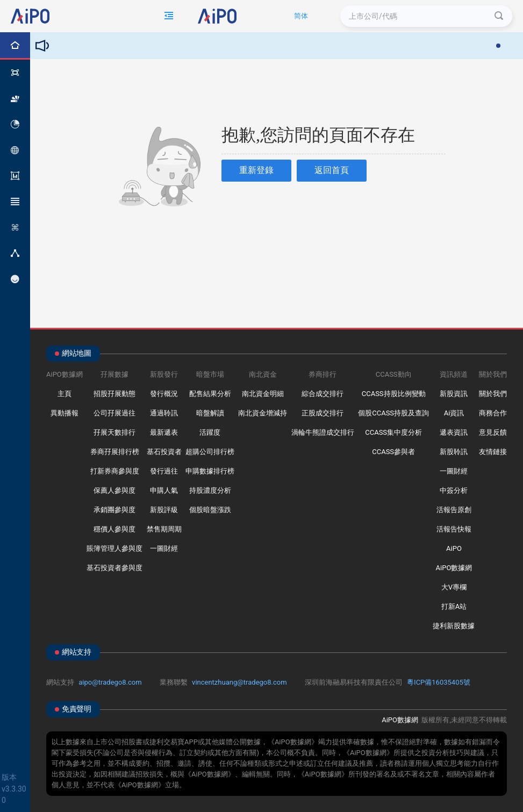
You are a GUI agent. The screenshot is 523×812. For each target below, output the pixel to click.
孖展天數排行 (114, 432)
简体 (301, 16)
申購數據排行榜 (210, 471)
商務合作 (493, 413)
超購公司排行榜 (210, 452)
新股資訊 (454, 394)
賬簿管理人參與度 (114, 548)
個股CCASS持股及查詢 (393, 413)
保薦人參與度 (114, 490)
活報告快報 (454, 529)
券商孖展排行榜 (115, 452)
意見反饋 (493, 432)
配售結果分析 (210, 394)
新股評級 (164, 510)
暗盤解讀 (210, 413)
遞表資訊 (454, 432)
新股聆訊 (454, 452)
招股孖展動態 (114, 394)
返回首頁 (332, 170)
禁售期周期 (164, 529)
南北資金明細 (263, 394)
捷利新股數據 (454, 626)
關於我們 (493, 394)
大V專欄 (454, 587)
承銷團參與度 (114, 510)
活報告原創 (454, 510)
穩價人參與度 (114, 529)
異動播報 (65, 413)
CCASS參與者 (393, 452)
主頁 (65, 394)
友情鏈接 (493, 452)
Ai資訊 (454, 413)
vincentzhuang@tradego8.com (239, 682)
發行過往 (164, 471)
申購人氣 (164, 490)
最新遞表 (164, 432)
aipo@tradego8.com (110, 682)
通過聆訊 (164, 413)
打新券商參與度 (115, 471)
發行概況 (164, 394)
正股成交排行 (323, 413)
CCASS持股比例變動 (394, 394)
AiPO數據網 (454, 568)
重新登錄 (256, 170)
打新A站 (454, 606)
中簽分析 (454, 490)
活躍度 (210, 432)
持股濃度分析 (210, 490)
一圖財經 (164, 548)
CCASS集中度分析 (393, 432)
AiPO (454, 548)
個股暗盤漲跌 (210, 510)
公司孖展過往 (114, 413)
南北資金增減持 (263, 413)
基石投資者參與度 (114, 568)
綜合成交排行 (323, 394)
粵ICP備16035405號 (439, 682)
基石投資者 (164, 452)
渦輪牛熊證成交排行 (323, 432)
